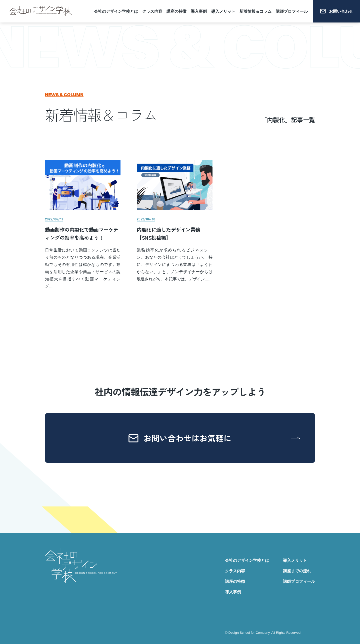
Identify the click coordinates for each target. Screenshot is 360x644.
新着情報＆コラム (255, 11)
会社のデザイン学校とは (116, 11)
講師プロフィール (292, 11)
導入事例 (199, 11)
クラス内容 (152, 11)
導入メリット (223, 11)
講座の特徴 (176, 11)
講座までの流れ (297, 571)
